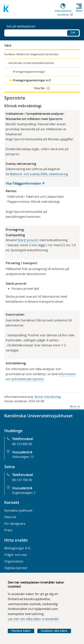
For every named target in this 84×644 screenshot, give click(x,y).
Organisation (14, 561)
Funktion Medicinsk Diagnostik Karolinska (31, 54)
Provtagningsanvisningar (29, 72)
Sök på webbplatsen (21, 26)
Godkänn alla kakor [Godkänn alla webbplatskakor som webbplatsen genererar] (54, 631)
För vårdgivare (15, 524)
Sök (73, 32)
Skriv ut (75, 406)
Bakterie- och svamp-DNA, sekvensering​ (39, 174)
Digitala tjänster (16, 568)
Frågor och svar (16, 555)
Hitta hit (10, 517)
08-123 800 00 (22, 444)
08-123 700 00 (22, 480)
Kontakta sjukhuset (18, 510)
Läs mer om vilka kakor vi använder (33, 619)
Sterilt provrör (28, 240)
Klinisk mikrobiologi (48, 397)
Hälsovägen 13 (23, 457)
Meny (79, 11)
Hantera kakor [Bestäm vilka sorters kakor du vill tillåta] (21, 631)
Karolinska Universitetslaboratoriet (31, 63)
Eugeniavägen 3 (24, 493)
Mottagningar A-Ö (17, 548)
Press (8, 530)
